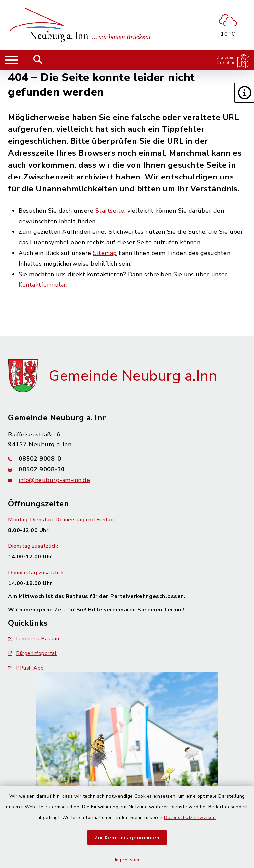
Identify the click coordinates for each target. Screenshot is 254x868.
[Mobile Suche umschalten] (38, 60)
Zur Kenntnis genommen (127, 838)
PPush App (26, 668)
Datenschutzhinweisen (190, 817)
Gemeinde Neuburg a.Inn (133, 376)
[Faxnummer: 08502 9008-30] (127, 469)
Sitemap (105, 253)
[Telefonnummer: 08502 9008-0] (127, 459)
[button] (244, 93)
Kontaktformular (42, 285)
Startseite (110, 211)
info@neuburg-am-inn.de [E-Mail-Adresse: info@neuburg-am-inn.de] (54, 480)
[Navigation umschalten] (12, 60)
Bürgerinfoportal (32, 653)
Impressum (127, 860)
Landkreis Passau (33, 639)
